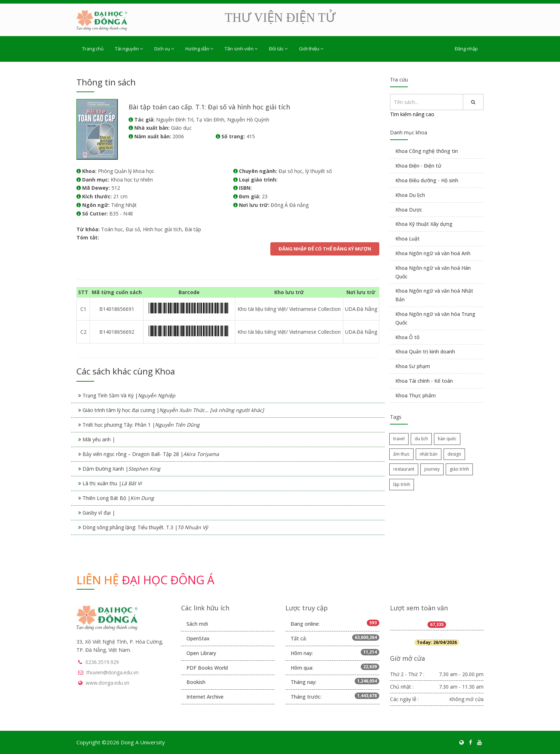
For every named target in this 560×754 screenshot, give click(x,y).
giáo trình (459, 469)
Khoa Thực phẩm (416, 395)
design (454, 454)
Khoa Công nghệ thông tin (427, 151)
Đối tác (278, 49)
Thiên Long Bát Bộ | (118, 498)
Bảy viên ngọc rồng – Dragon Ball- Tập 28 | (151, 454)
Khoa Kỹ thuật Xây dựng (424, 224)
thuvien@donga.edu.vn (112, 672)
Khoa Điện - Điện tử (418, 166)
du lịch (421, 439)
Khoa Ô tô (407, 337)
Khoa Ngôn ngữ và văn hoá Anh (433, 253)
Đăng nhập (466, 49)
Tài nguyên (129, 49)
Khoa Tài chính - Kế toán (424, 381)
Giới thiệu (311, 49)
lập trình (402, 484)
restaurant (404, 469)
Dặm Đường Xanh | (121, 469)
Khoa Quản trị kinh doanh (425, 351)
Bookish (196, 682)
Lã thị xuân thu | (112, 483)
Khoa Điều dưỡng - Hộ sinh (427, 180)
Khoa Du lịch (410, 195)
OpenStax (198, 638)
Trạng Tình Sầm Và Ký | (129, 395)
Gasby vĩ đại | (99, 513)
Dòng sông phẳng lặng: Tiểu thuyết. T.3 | (145, 527)
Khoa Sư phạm (413, 366)
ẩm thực (401, 454)
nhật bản (429, 454)
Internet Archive (205, 697)
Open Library (201, 653)
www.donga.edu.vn (107, 683)
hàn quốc (447, 439)
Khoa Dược (409, 210)
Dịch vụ (164, 49)
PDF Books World (207, 668)
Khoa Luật (407, 239)
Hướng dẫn (199, 49)
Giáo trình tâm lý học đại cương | (173, 410)
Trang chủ (93, 49)
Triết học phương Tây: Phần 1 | (141, 425)
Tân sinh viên (241, 49)
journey (432, 469)
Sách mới (197, 624)
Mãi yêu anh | (99, 439)
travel (399, 439)
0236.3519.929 (102, 662)
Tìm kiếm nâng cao (412, 114)
